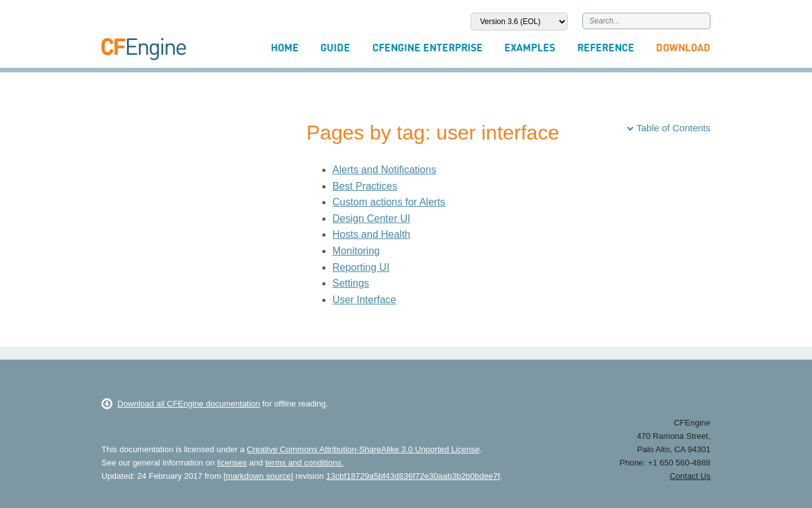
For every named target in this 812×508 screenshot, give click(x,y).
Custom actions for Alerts (389, 202)
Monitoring (356, 251)
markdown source (259, 476)
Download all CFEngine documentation (181, 404)
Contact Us (690, 476)
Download (683, 47)
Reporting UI (361, 267)
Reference (606, 47)
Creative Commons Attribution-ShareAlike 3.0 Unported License (363, 449)
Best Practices (365, 186)
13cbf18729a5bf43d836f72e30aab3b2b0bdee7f (413, 476)
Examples (530, 47)
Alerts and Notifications (384, 170)
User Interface (364, 300)
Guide (335, 47)
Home (285, 47)
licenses (232, 463)
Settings (351, 283)
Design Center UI (371, 218)
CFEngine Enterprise (428, 47)
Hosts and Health (371, 234)
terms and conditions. (304, 463)
